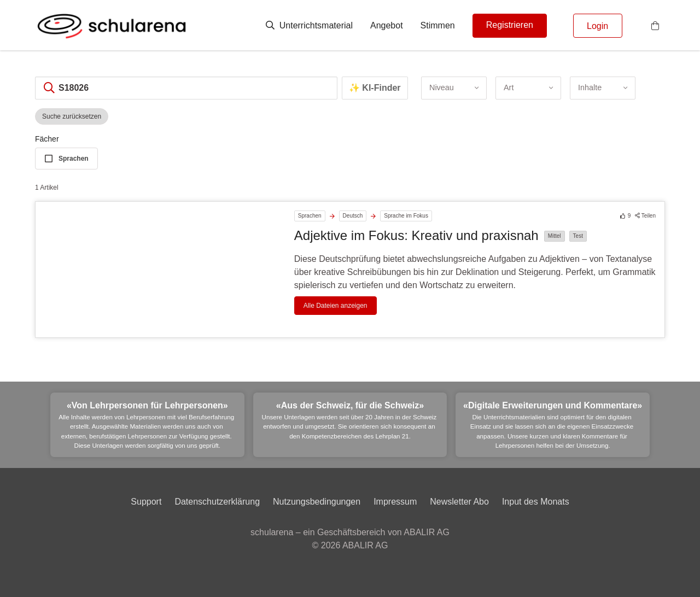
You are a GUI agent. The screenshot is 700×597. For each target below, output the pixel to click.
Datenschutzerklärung (217, 502)
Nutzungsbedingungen (317, 502)
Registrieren (510, 25)
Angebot (387, 25)
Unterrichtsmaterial (309, 25)
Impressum (395, 502)
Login (597, 26)
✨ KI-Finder (375, 88)
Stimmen (438, 25)
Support (146, 502)
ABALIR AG (365, 545)
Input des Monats (536, 502)
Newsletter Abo (459, 502)
